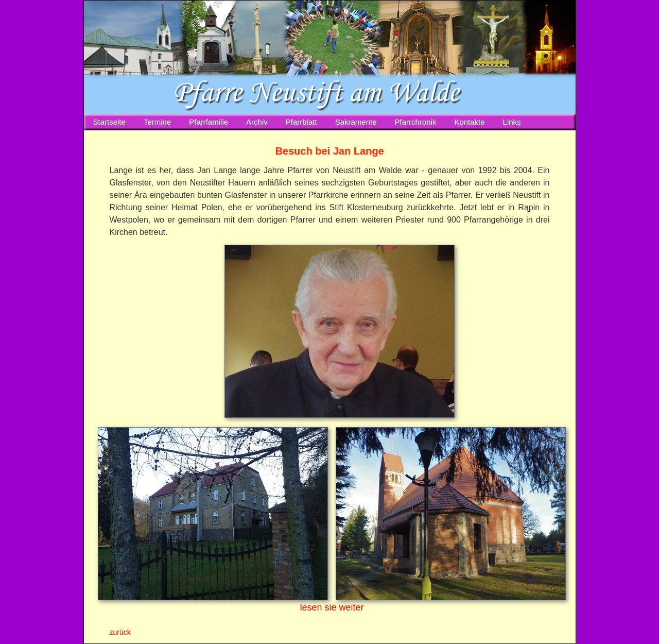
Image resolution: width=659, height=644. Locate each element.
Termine (157, 122)
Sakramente (356, 122)
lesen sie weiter (332, 607)
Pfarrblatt (301, 122)
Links (512, 122)
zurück (120, 632)
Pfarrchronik (416, 122)
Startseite (109, 122)
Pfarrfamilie (209, 122)
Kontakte (469, 122)
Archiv (257, 122)
